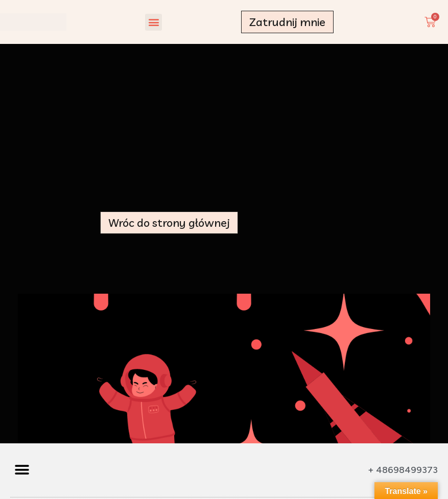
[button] (154, 22)
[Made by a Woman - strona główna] (33, 22)
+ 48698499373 (403, 470)
